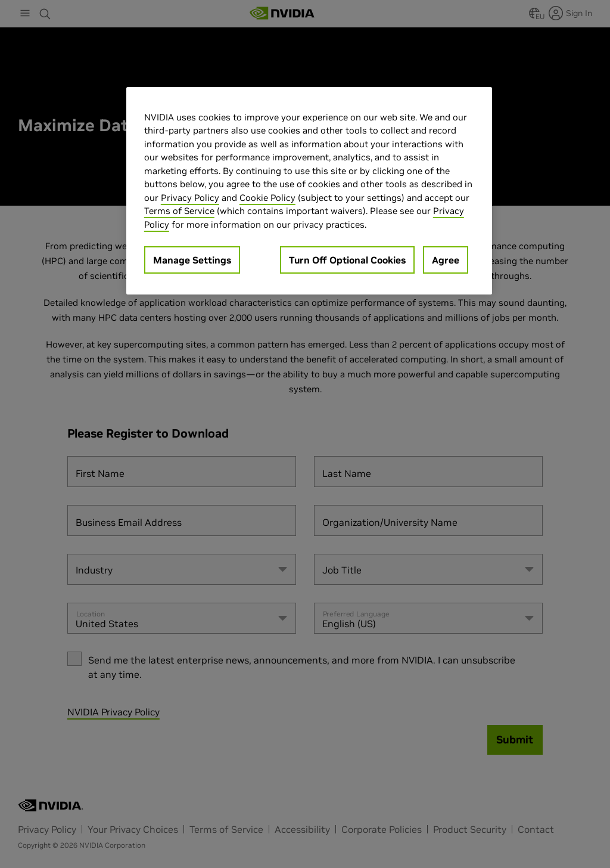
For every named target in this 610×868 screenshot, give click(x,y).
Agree (446, 260)
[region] (309, 191)
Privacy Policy (190, 198)
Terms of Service (179, 211)
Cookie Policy (267, 198)
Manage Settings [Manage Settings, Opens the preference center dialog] (192, 260)
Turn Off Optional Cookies (347, 260)
